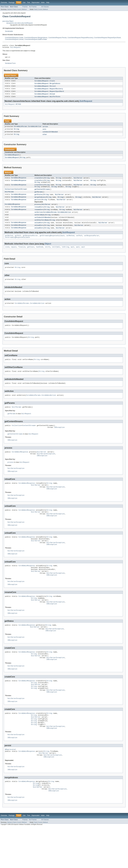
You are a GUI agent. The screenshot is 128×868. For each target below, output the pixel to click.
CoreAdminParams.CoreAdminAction (27, 129)
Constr (19, 9)
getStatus (38, 198)
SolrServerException (46, 466)
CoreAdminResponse (19, 181)
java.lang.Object (8, 21)
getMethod (9, 241)
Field (14, 9)
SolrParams (9, 196)
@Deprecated (10, 786)
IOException (59, 438)
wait (72, 253)
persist (38, 204)
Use (24, 2)
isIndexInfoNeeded (50, 134)
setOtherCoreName (42, 225)
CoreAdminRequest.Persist (57, 38)
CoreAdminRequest (12, 157)
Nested (10, 9)
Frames (25, 7)
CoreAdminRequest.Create (14, 38)
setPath (79, 241)
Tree (29, 2)
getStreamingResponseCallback (52, 241)
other (45, 137)
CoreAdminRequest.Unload (14, 39)
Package (12, 2)
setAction (38, 217)
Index (43, 2)
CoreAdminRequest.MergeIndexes (36, 38)
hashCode (40, 253)
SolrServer (78, 181)
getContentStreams (42, 193)
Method (24, 9)
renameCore (39, 214)
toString (65, 253)
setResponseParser (92, 241)
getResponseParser (30, 241)
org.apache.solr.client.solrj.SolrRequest (19, 23)
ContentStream (20, 193)
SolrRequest (16, 48)
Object (48, 250)
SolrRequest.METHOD (13, 106)
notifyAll (56, 253)
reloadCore (39, 211)
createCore (39, 181)
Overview (4, 2)
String (16, 131)
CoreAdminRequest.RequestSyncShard (107, 38)
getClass (31, 253)
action (45, 129)
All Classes (45, 7)
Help (48, 2)
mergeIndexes (40, 201)
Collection (9, 193)
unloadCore (39, 228)
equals (14, 253)
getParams (38, 196)
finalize (22, 253)
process (38, 209)
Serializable (9, 31)
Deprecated (36, 2)
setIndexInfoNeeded (42, 222)
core (44, 131)
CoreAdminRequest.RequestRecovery (80, 38)
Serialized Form (10, 64)
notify (48, 253)
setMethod (70, 241)
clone (7, 253)
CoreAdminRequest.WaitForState (36, 39)
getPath (18, 241)
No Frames (33, 7)
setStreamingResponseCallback (17, 243)
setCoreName (39, 220)
